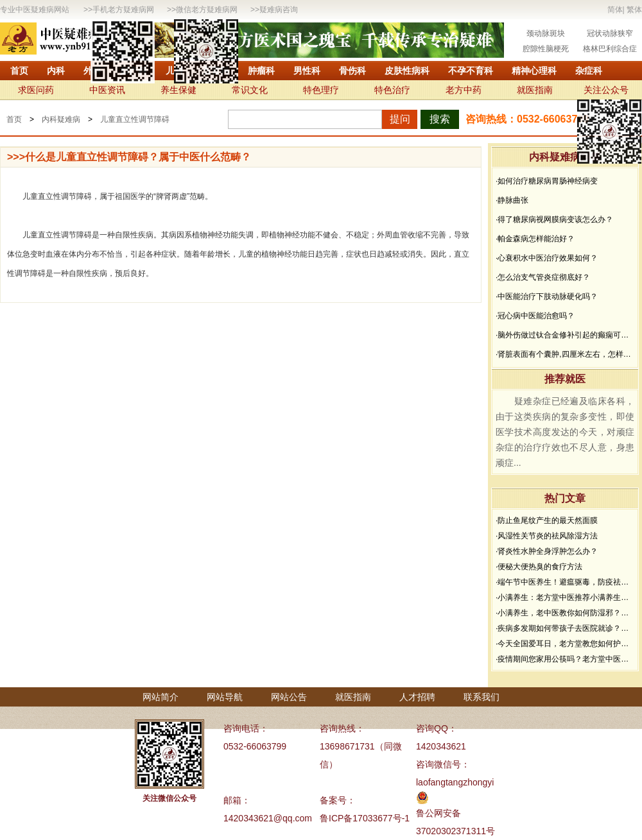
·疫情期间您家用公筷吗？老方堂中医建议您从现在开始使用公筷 (565, 659)
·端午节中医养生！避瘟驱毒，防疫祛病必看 (565, 582)
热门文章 (565, 498)
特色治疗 (392, 90)
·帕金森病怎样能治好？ (535, 239)
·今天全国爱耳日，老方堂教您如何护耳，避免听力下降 (565, 644)
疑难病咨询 (279, 10)
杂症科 (589, 71)
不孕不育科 (471, 71)
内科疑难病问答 (565, 157)
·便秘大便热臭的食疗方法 (539, 567)
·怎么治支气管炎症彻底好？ (543, 277)
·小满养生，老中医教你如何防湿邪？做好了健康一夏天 (565, 613)
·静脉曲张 (512, 200)
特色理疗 (321, 90)
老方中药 (464, 90)
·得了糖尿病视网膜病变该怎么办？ (554, 219)
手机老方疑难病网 (123, 10)
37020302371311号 (455, 831)
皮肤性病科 (407, 71)
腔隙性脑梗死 (546, 49)
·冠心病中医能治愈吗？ (535, 316)
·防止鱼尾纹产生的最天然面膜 (547, 520)
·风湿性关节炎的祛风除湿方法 (547, 536)
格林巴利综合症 (610, 49)
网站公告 (289, 697)
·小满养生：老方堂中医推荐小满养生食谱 (565, 597)
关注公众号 (606, 90)
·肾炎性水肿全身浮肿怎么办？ (547, 551)
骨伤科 (352, 71)
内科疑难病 (61, 119)
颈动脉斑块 (546, 33)
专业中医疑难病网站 (35, 10)
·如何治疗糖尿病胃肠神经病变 (547, 181)
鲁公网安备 (438, 813)
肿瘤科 (261, 71)
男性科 (307, 71)
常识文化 (250, 90)
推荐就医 (565, 379)
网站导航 (225, 697)
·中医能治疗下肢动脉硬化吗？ (547, 296)
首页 (19, 71)
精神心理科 (534, 71)
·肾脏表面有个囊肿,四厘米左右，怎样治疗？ (565, 354)
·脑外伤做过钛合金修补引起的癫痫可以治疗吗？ (565, 335)
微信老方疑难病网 (207, 10)
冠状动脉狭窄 (610, 33)
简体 (615, 10)
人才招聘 (417, 697)
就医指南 (535, 90)
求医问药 (36, 90)
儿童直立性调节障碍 (135, 119)
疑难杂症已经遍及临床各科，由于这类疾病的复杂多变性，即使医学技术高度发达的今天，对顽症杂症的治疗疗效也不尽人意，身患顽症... (565, 432)
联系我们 (481, 697)
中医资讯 (107, 90)
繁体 (634, 10)
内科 (56, 71)
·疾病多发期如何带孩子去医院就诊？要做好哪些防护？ (565, 628)
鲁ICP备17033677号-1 (365, 818)
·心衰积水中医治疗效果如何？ (547, 258)
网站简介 (160, 697)
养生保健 (178, 90)
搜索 (440, 119)
